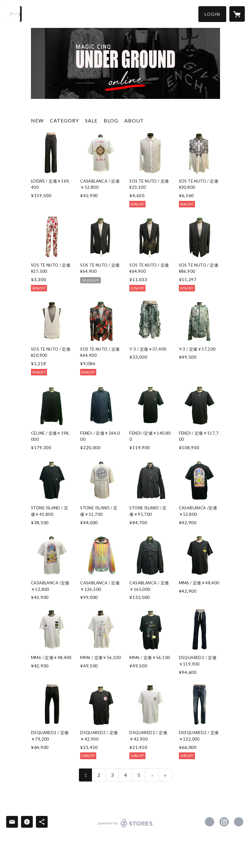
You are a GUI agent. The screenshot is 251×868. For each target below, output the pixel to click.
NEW (37, 120)
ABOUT (134, 120)
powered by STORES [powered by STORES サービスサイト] (125, 827)
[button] (212, 14)
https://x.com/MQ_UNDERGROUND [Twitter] (210, 822)
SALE (91, 120)
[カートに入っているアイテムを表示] (237, 14)
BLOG (111, 120)
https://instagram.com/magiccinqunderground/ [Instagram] (224, 822)
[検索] (14, 14)
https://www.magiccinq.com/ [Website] (239, 822)
